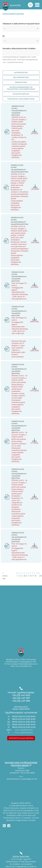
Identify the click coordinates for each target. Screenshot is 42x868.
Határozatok (21, 73)
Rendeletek (21, 82)
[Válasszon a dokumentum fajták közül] (21, 29)
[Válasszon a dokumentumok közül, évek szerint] (21, 41)
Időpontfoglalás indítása (21, 738)
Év (4, 36)
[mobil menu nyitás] (37, 5)
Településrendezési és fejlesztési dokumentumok (21, 88)
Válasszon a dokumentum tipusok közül (21, 24)
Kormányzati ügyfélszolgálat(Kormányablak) (21, 764)
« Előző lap (5, 576)
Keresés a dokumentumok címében (19, 48)
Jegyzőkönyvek (21, 77)
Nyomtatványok (21, 94)
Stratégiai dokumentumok (21, 99)
